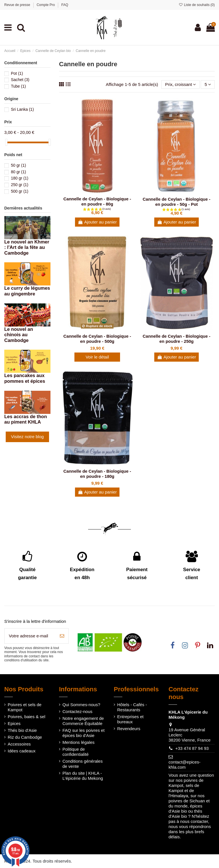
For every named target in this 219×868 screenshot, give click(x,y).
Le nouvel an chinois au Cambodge (19, 335)
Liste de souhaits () (197, 5)
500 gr (20, 191)
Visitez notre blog (28, 437)
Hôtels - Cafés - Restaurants (132, 707)
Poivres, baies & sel (27, 717)
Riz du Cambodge (25, 737)
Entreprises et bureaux (130, 719)
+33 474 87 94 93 (192, 748)
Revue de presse (18, 5)
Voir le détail (97, 357)
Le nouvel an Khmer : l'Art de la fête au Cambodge (27, 247)
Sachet (20, 80)
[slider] (6, 142)
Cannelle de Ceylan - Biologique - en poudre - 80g (97, 201)
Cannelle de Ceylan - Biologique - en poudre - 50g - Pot (177, 202)
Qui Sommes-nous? (81, 705)
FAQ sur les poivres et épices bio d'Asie (84, 733)
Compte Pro (46, 5)
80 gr (18, 172)
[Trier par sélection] (181, 85)
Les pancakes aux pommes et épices (25, 378)
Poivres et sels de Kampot (25, 707)
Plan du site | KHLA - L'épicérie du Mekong (83, 776)
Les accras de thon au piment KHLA (26, 419)
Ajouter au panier (97, 222)
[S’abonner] (62, 636)
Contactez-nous (77, 711)
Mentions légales (79, 742)
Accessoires (19, 744)
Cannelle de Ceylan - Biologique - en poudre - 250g (177, 339)
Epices (14, 723)
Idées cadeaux (22, 751)
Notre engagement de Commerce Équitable (83, 721)
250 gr (20, 185)
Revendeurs (129, 729)
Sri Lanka (22, 109)
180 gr (20, 178)
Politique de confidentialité (76, 752)
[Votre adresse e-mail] (30, 636)
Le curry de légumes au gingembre (27, 291)
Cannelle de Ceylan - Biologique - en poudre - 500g (97, 339)
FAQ (65, 5)
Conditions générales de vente (83, 764)
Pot (17, 73)
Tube (18, 86)
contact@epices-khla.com (184, 765)
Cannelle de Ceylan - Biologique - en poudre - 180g (97, 474)
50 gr (18, 165)
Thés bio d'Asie (22, 730)
